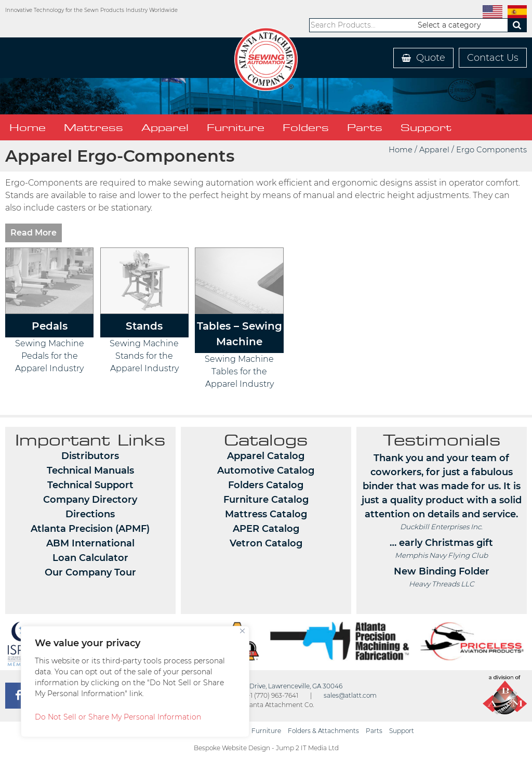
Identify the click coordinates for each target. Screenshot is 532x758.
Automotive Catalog (266, 471)
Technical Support (90, 485)
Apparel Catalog (266, 456)
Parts (365, 127)
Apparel (165, 127)
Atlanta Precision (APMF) (90, 529)
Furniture (236, 127)
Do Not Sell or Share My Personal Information (118, 717)
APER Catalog (266, 529)
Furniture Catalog (266, 500)
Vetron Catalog (266, 543)
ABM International (90, 543)
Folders (306, 127)
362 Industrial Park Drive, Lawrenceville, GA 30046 (266, 686)
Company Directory (90, 500)
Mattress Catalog (266, 514)
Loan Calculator (90, 558)
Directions (90, 514)
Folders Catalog (266, 485)
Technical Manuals (90, 471)
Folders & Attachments (323, 731)
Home (28, 127)
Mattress (94, 127)
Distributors (90, 456)
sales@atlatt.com (350, 695)
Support (426, 127)
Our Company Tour (90, 572)
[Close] (242, 631)
